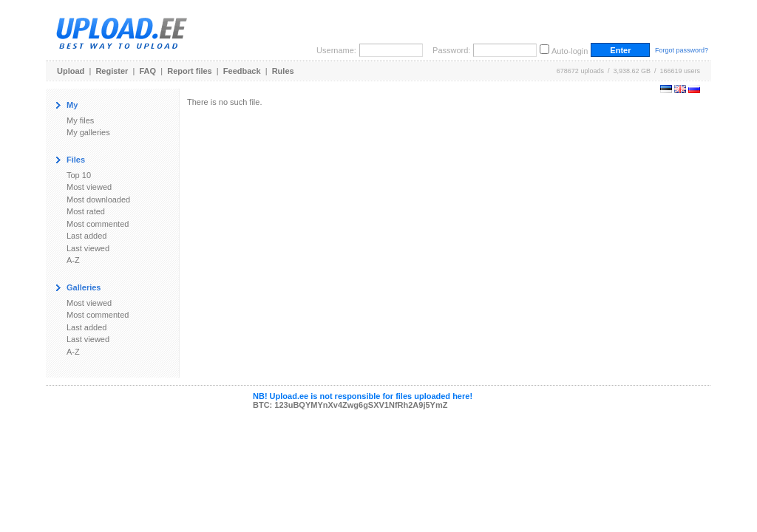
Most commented (98, 224)
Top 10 (79, 175)
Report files (190, 71)
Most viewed (89, 187)
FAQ (148, 71)
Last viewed (88, 248)
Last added (86, 236)
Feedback (242, 71)
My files (80, 120)
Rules (283, 71)
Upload (71, 71)
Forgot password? (682, 50)
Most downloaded (98, 199)
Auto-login (570, 51)
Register (112, 71)
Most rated (86, 211)
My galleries (88, 132)
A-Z (73, 260)
